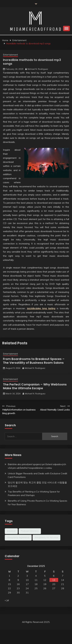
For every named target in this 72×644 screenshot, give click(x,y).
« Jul (7, 600)
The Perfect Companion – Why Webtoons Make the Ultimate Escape (35, 386)
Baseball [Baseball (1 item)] (11, 531)
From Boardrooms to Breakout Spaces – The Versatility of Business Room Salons (34, 361)
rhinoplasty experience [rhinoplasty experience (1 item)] (18, 537)
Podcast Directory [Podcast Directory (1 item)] (30, 531)
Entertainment (10, 55)
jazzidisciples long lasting (41, 308)
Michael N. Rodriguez (38, 69)
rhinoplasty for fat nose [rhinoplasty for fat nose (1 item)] (46, 537)
